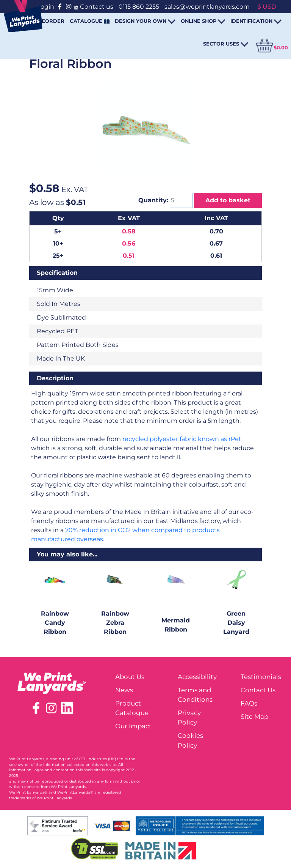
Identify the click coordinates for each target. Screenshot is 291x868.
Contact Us (258, 690)
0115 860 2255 (139, 7)
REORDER (51, 21)
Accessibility (197, 677)
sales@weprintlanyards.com (207, 7)
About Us (130, 677)
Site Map (254, 717)
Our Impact (133, 726)
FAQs (249, 703)
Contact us (97, 7)
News (124, 690)
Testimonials (261, 677)
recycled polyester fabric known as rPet (182, 439)
